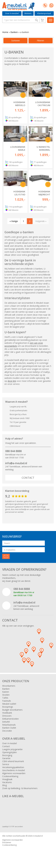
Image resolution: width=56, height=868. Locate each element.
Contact (28, 478)
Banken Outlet (9, 728)
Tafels (5, 698)
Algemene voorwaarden (14, 773)
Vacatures (7, 782)
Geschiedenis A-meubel (14, 770)
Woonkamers (9, 686)
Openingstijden (9, 752)
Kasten (6, 692)
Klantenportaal (44, 13)
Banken (14, 32)
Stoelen (6, 695)
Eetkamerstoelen (10, 719)
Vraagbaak (7, 779)
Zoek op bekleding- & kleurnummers (20, 788)
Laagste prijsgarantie (12, 749)
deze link (12, 381)
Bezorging (7, 755)
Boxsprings (8, 707)
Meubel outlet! (9, 704)
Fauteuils (7, 701)
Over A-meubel (12, 13)
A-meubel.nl (38, 836)
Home (5, 32)
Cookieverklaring (10, 776)
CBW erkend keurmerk (13, 761)
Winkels (28, 13)
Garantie (6, 758)
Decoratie (7, 731)
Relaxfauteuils (9, 725)
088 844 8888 (13, 451)
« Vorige (14, 221)
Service (6, 764)
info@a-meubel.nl (16, 463)
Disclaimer (7, 842)
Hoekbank (7, 713)
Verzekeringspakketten (13, 767)
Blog (4, 785)
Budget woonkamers (12, 710)
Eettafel (6, 722)
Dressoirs (7, 716)
